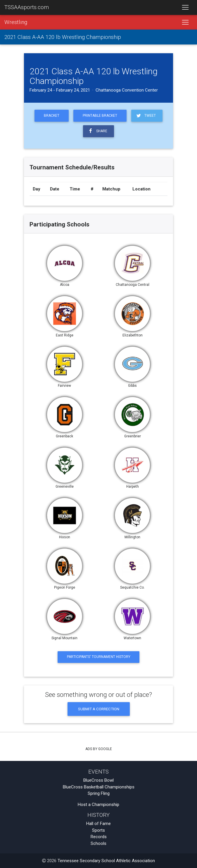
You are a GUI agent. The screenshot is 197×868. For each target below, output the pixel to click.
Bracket (52, 116)
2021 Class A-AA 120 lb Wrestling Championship (63, 37)
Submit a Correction (99, 709)
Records (99, 837)
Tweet (146, 116)
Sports (98, 830)
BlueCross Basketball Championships (99, 787)
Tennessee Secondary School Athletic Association (106, 861)
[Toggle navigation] (185, 8)
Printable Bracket (100, 116)
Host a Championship (98, 805)
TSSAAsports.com (27, 7)
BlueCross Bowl (98, 780)
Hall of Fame (98, 824)
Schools (98, 843)
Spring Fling (99, 793)
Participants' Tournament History (99, 657)
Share (97, 131)
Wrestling (16, 22)
